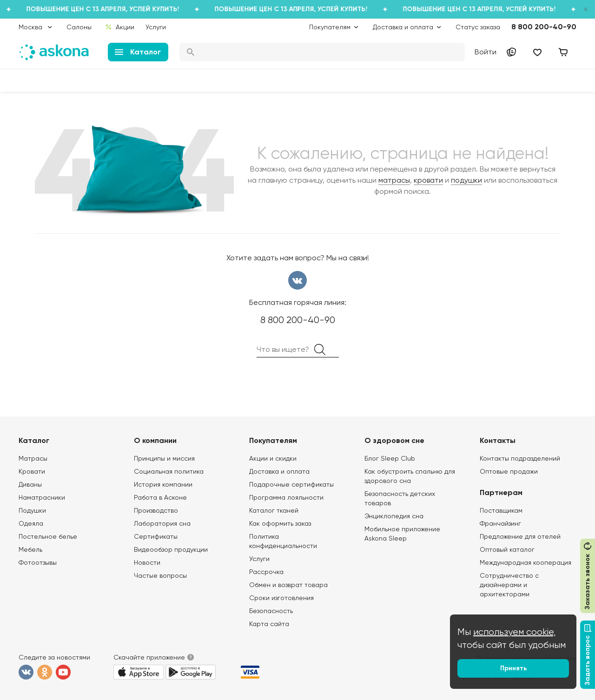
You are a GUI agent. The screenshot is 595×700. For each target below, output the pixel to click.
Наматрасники (42, 497)
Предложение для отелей (520, 536)
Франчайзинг (500, 523)
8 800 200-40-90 (544, 27)
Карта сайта (269, 624)
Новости (147, 562)
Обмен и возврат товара (288, 585)
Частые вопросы (160, 575)
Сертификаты (156, 536)
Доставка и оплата (279, 471)
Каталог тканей (274, 510)
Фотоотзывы (38, 562)
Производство (156, 510)
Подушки (32, 510)
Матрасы (33, 458)
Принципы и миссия (164, 458)
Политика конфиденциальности (283, 541)
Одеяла (31, 523)
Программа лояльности (286, 497)
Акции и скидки (273, 458)
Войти (486, 52)
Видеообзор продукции (171, 549)
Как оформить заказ (280, 523)
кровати (428, 180)
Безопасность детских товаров (400, 498)
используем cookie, (515, 632)
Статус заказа (478, 27)
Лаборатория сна (162, 523)
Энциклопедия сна (394, 516)
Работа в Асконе (160, 497)
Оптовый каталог (507, 549)
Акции (120, 27)
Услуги (156, 27)
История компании (163, 484)
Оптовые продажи (509, 471)
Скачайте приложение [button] (149, 657)
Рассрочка (266, 572)
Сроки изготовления (281, 598)
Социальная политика (169, 471)
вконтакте (297, 280)
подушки (466, 180)
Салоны (79, 27)
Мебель (30, 549)
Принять (513, 668)
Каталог (138, 52)
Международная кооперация (526, 562)
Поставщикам (501, 510)
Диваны (30, 484)
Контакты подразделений (520, 458)
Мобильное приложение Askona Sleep (402, 534)
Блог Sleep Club (390, 458)
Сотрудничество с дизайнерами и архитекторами (509, 585)
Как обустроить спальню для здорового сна (410, 476)
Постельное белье (48, 536)
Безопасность (271, 611)
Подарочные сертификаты (291, 484)
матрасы (394, 180)
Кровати (32, 471)
